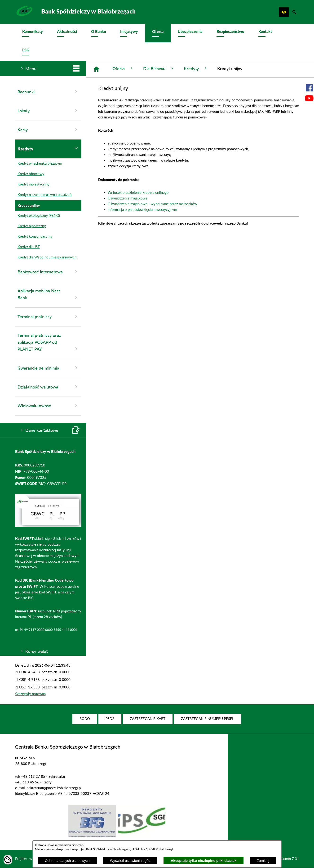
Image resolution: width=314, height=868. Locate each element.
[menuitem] (33, 33)
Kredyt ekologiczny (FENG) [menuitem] (38, 216)
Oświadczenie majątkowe (128, 198)
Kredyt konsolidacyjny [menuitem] (34, 237)
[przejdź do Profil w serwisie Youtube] (309, 98)
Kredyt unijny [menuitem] (27, 205)
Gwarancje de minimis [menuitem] (48, 368)
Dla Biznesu (159, 69)
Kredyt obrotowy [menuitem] (30, 174)
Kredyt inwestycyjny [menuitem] (32, 185)
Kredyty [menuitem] (48, 149)
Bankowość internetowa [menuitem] (48, 272)
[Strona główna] (96, 69)
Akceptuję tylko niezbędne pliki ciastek (203, 861)
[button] (284, 12)
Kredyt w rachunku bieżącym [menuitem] (39, 164)
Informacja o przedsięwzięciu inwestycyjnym (142, 210)
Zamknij (263, 861)
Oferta (123, 69)
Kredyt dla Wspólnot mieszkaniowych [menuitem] (46, 258)
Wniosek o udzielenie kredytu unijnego (138, 193)
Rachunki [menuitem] (48, 92)
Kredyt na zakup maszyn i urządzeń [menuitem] (43, 195)
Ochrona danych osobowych (67, 861)
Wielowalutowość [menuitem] (48, 406)
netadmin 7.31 (288, 859)
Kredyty (196, 69)
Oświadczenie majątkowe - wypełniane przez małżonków (152, 204)
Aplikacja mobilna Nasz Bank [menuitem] (48, 295)
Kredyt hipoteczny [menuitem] (31, 226)
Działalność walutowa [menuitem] (48, 387)
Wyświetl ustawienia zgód (130, 861)
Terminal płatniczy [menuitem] (48, 316)
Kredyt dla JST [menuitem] (27, 247)
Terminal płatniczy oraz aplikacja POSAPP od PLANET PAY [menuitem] (48, 343)
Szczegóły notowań (30, 694)
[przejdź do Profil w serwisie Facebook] (309, 88)
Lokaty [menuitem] (48, 111)
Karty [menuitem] (48, 130)
